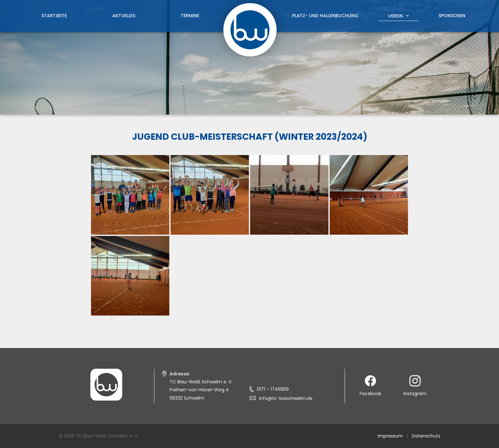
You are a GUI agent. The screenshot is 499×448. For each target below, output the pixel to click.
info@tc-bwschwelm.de (286, 398)
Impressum (390, 436)
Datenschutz (426, 436)
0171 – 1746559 (273, 389)
